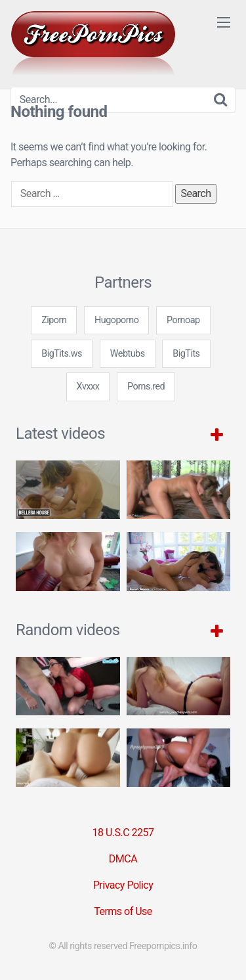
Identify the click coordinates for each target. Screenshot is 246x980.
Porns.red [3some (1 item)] (146, 387)
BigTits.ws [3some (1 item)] (62, 354)
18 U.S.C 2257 (123, 833)
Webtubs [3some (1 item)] (128, 354)
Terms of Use (123, 911)
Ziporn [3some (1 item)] (54, 320)
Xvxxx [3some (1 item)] (88, 387)
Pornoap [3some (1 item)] (183, 320)
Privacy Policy (123, 885)
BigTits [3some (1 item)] (186, 354)
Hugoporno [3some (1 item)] (116, 320)
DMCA (123, 859)
